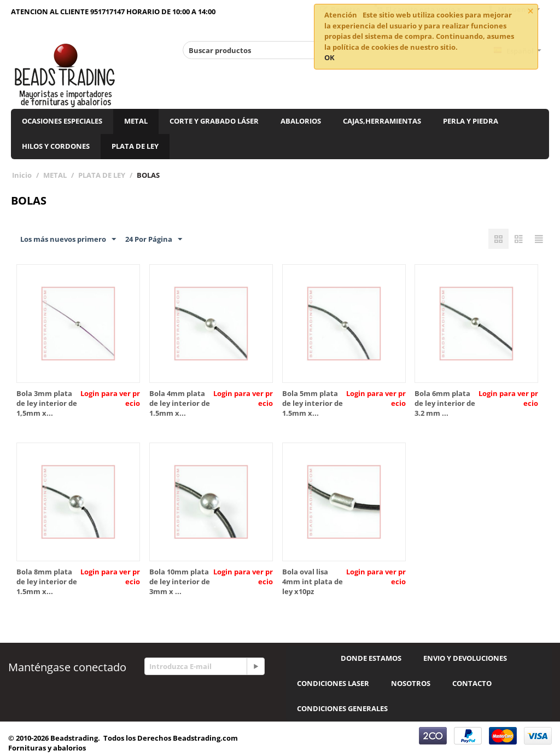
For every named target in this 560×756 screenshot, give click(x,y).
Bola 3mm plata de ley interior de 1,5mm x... (47, 403)
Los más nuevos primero (68, 240)
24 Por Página (154, 240)
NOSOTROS (411, 683)
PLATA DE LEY (135, 146)
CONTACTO (472, 683)
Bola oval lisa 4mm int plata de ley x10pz (313, 581)
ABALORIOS (301, 121)
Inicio (22, 175)
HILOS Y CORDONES (56, 146)
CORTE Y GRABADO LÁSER (214, 121)
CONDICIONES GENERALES (342, 708)
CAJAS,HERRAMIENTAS (382, 121)
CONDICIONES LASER (333, 683)
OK (329, 57)
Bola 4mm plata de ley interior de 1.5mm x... (180, 403)
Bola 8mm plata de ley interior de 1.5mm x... (47, 581)
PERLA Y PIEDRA (471, 121)
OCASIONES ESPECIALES (62, 121)
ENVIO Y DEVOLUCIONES (465, 658)
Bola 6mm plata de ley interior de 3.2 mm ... (445, 403)
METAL (136, 121)
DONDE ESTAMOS (371, 658)
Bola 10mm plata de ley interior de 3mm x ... (180, 581)
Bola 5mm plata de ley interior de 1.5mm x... (313, 403)
